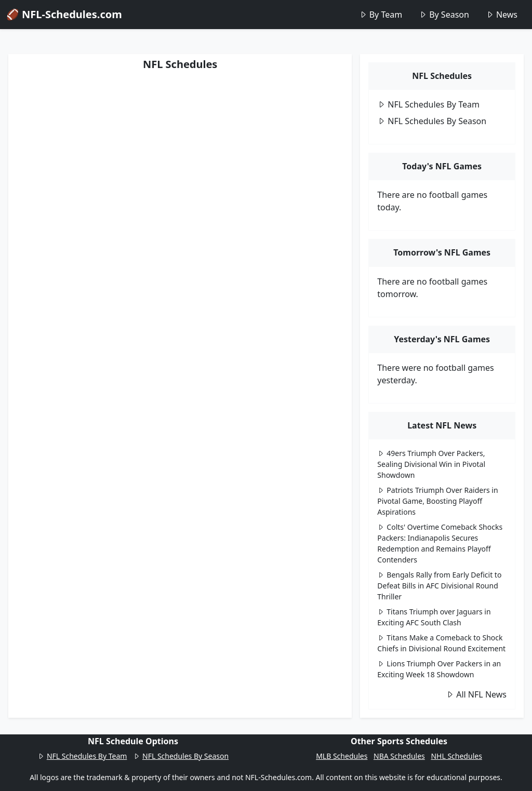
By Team (381, 15)
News (502, 15)
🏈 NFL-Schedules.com (64, 14)
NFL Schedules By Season (432, 121)
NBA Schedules (399, 756)
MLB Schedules (342, 756)
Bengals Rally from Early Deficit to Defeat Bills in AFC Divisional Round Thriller (439, 586)
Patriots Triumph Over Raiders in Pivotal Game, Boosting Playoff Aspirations (437, 501)
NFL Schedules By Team (428, 104)
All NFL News (476, 694)
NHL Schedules (456, 756)
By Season (444, 15)
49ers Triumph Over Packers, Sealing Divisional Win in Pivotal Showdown (431, 464)
